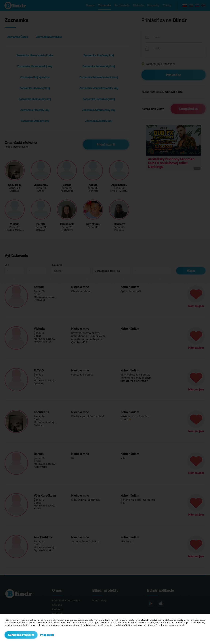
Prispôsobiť (47, 635)
